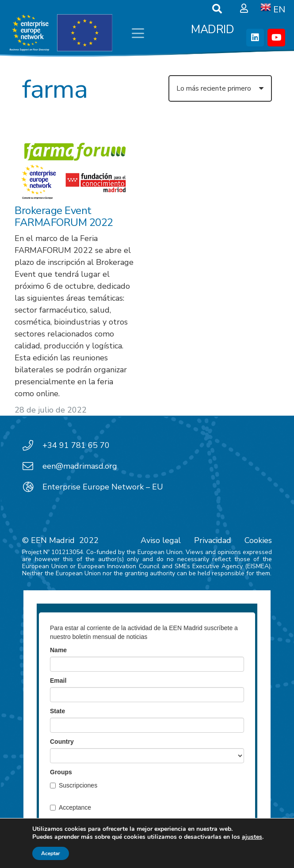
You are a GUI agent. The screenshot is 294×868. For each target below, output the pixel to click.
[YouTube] (276, 38)
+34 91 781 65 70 (76, 445)
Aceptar (51, 853)
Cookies (258, 540)
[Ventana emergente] (244, 9)
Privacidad (213, 540)
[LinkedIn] (255, 38)
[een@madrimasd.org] (32, 466)
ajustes (252, 837)
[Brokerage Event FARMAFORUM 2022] (74, 169)
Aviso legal (161, 540)
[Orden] (220, 88)
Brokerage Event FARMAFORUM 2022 (64, 216)
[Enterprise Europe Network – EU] (32, 487)
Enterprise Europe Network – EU (103, 487)
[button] (138, 33)
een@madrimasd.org (80, 466)
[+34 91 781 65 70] (32, 445)
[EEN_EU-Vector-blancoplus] (61, 33)
